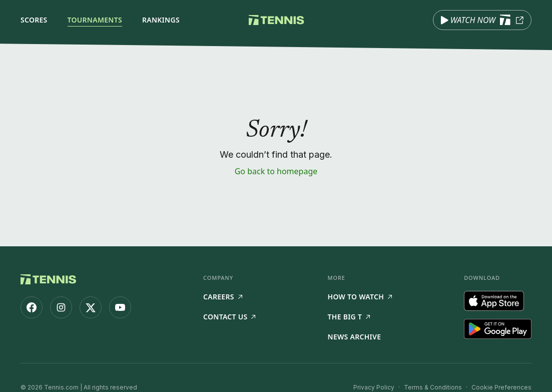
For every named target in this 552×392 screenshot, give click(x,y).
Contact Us (229, 317)
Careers (223, 297)
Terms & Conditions (433, 387)
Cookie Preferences (501, 387)
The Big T (349, 317)
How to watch (360, 297)
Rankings (161, 20)
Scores (34, 20)
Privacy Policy (374, 387)
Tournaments (95, 20)
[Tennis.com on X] (91, 307)
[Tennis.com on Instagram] (61, 307)
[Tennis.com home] (276, 20)
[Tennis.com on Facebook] (32, 307)
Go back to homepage (276, 171)
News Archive (355, 337)
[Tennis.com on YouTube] (120, 307)
